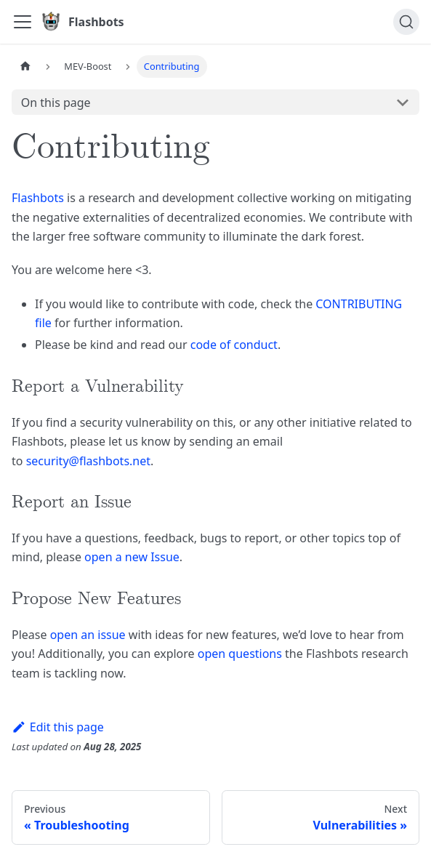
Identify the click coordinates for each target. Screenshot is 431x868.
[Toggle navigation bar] (23, 22)
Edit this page (58, 727)
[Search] (406, 22)
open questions (240, 654)
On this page (56, 103)
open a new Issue (132, 557)
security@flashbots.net (88, 461)
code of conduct (234, 345)
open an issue (88, 635)
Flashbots (38, 198)
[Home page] (25, 67)
